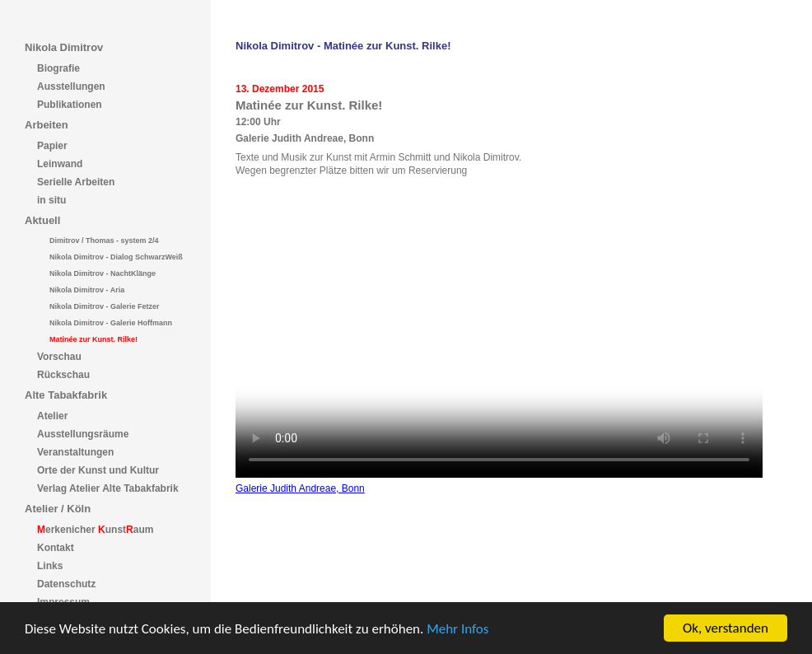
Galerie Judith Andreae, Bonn (300, 488)
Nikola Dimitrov (64, 47)
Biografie (58, 68)
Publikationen (70, 105)
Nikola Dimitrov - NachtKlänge (103, 273)
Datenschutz (66, 584)
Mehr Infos (457, 630)
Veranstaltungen (75, 452)
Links (50, 566)
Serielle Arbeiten (76, 182)
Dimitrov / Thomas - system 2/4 (104, 241)
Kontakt (56, 548)
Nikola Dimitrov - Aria (87, 290)
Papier (52, 146)
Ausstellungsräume (83, 434)
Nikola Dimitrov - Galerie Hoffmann (111, 323)
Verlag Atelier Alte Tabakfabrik (108, 488)
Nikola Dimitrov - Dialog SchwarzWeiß (116, 257)
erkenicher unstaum (95, 530)
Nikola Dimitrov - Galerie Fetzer (105, 306)
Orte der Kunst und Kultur (98, 470)
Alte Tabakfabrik (66, 395)
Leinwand (60, 164)
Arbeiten (47, 125)
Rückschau (63, 375)
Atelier (52, 416)
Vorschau (59, 357)
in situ (51, 200)
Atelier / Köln (58, 509)
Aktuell (42, 220)
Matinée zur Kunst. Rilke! (93, 339)
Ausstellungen (71, 86)
